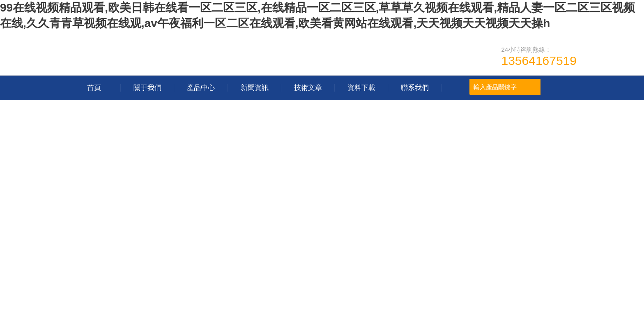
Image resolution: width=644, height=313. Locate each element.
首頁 (94, 88)
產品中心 (201, 88)
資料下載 (361, 88)
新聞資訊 (255, 88)
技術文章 (308, 88)
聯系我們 (415, 88)
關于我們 (147, 88)
